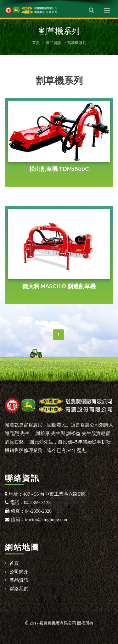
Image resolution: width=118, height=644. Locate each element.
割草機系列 (77, 43)
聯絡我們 (19, 588)
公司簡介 (19, 571)
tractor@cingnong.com (47, 519)
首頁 (36, 43)
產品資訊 (53, 43)
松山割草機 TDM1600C (59, 169)
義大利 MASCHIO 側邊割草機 (59, 286)
